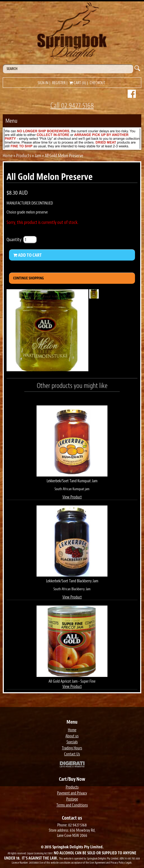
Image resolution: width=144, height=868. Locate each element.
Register (59, 83)
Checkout (97, 83)
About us (72, 736)
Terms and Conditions (72, 805)
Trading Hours (72, 748)
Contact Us (72, 754)
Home (8, 156)
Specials (72, 742)
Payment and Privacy (72, 793)
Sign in (43, 83)
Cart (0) (78, 83)
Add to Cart (27, 255)
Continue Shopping (28, 278)
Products (24, 156)
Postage (72, 799)
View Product (72, 497)
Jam (38, 156)
